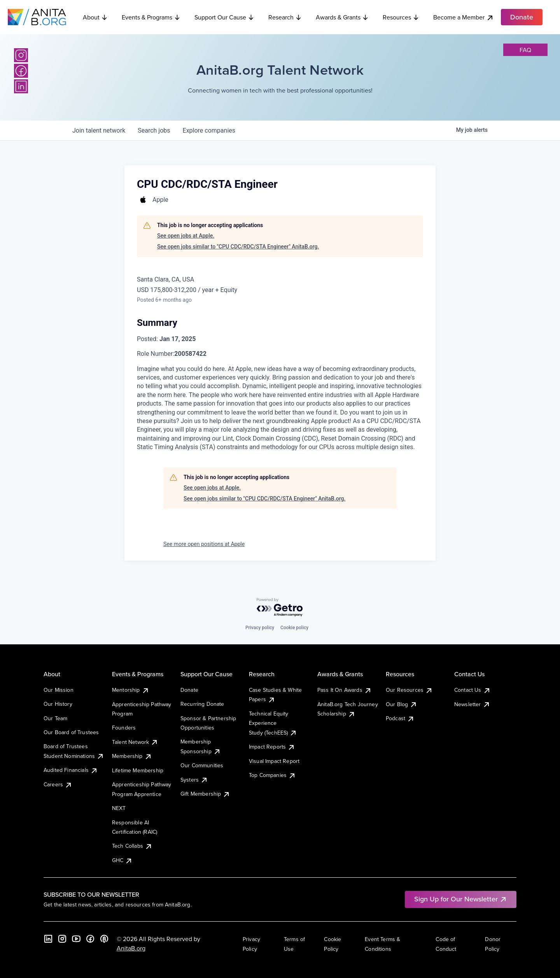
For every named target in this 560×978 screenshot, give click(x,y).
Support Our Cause (224, 17)
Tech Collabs (132, 846)
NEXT (119, 808)
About (95, 17)
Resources (401, 17)
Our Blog (402, 704)
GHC (122, 860)
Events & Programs (151, 17)
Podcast (400, 718)
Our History (58, 704)
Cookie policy (294, 628)
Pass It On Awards (345, 690)
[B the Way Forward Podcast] (104, 939)
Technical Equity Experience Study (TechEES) (273, 723)
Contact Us (472, 690)
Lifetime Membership (138, 770)
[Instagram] (21, 55)
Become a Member (464, 17)
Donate (189, 690)
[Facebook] (21, 71)
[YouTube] (76, 939)
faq (525, 50)
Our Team (55, 718)
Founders (124, 728)
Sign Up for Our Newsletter (461, 899)
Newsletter (472, 704)
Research (285, 17)
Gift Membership (205, 794)
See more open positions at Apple (204, 544)
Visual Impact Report (274, 761)
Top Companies (272, 775)
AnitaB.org (131, 948)
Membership (132, 756)
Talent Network (135, 742)
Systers (194, 780)
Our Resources (409, 690)
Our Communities (202, 765)
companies (209, 130)
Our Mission (59, 690)
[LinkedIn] (21, 86)
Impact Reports (272, 747)
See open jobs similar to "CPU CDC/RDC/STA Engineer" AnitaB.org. (238, 247)
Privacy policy (260, 628)
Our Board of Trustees (71, 732)
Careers (58, 784)
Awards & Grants (342, 17)
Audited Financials (71, 770)
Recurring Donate (202, 704)
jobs (154, 130)
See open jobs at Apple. (186, 236)
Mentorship (131, 690)
